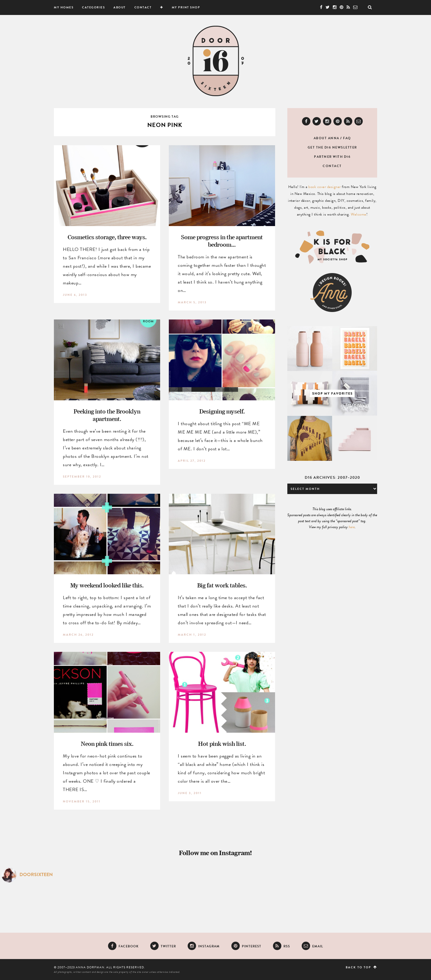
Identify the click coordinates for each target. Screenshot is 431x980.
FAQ (347, 138)
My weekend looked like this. (107, 585)
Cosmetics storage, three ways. (107, 237)
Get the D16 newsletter (332, 147)
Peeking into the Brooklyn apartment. (107, 415)
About (120, 7)
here (352, 527)
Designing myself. (222, 411)
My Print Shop (186, 7)
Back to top (361, 967)
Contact (143, 7)
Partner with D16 (332, 157)
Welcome (359, 214)
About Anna (327, 138)
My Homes (64, 7)
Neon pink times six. (107, 744)
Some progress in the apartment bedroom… (222, 241)
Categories (93, 7)
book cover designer (325, 187)
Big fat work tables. (222, 585)
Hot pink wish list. (222, 744)
